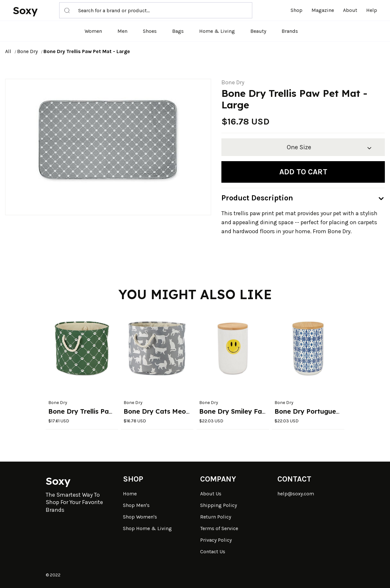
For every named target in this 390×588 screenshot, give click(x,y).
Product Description (257, 198)
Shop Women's (140, 517)
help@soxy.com (296, 494)
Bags (178, 31)
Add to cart (303, 172)
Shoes (150, 31)
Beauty (258, 31)
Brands (290, 31)
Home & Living (217, 31)
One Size (299, 147)
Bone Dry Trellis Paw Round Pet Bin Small (114, 411)
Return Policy (216, 517)
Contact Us (213, 551)
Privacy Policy (216, 540)
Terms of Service (219, 528)
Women (93, 31)
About (350, 10)
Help (372, 10)
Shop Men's (136, 505)
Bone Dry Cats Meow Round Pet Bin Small (191, 411)
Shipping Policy (218, 505)
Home (130, 494)
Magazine (323, 10)
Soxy (25, 10)
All (8, 51)
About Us (211, 494)
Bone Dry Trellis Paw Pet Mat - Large (87, 51)
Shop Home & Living (147, 528)
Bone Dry (27, 51)
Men (122, 31)
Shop (297, 10)
